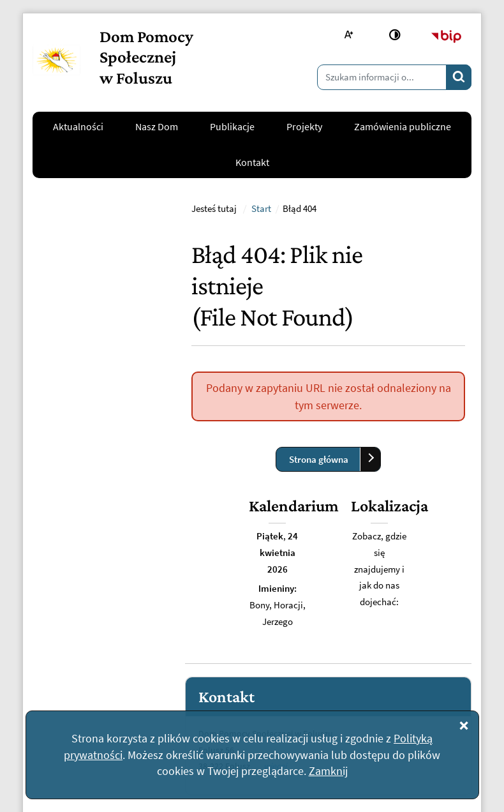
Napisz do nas (70, 630)
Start (261, 336)
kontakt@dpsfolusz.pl (88, 591)
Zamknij (328, 771)
